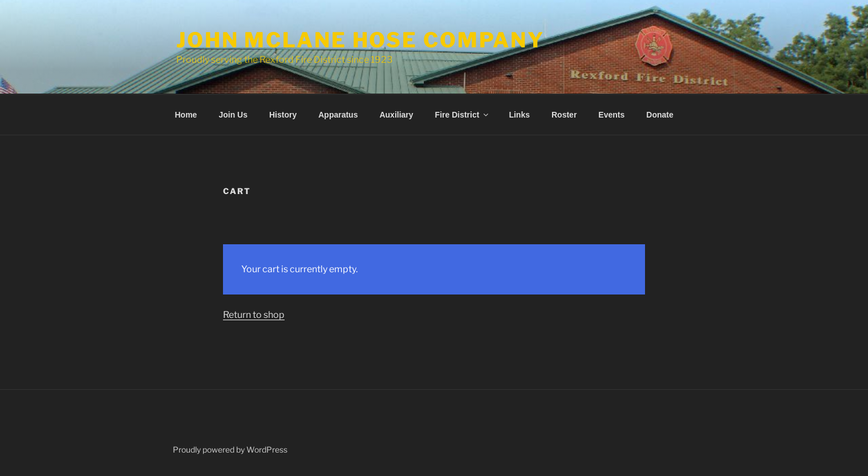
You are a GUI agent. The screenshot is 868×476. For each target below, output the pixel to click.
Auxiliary (396, 115)
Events (611, 115)
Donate (660, 115)
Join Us (233, 115)
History (283, 115)
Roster (564, 115)
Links (519, 115)
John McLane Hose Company (360, 40)
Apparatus (338, 115)
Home (186, 115)
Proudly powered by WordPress (230, 449)
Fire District (463, 115)
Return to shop (254, 315)
